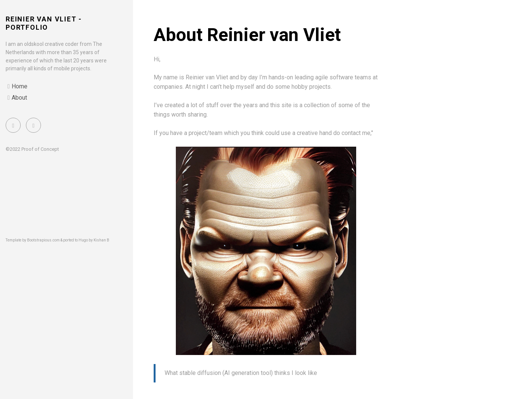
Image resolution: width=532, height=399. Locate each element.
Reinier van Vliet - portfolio (44, 23)
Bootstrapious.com (43, 240)
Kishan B (101, 240)
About (19, 98)
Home (20, 86)
